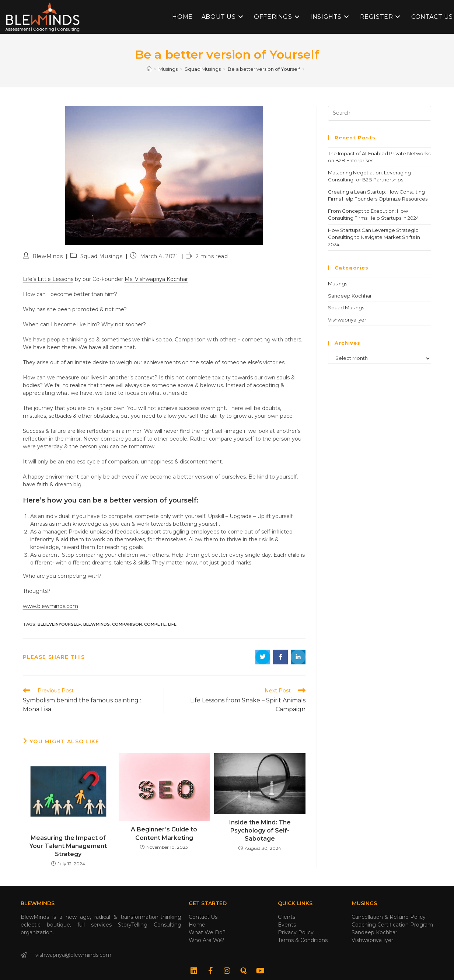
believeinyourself (59, 624)
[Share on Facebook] (280, 657)
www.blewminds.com (50, 606)
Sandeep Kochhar (350, 296)
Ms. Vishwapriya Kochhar (156, 279)
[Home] (149, 69)
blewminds (97, 624)
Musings (338, 284)
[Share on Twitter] (263, 657)
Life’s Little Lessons (48, 279)
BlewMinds (48, 256)
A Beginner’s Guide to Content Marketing (164, 833)
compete (155, 624)
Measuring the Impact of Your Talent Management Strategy (68, 846)
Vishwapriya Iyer (347, 320)
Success (33, 431)
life (172, 624)
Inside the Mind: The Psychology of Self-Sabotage (260, 831)
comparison (127, 624)
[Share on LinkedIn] (298, 657)
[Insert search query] (380, 113)
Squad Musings (102, 256)
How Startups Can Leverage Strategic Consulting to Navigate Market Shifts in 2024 (374, 237)
